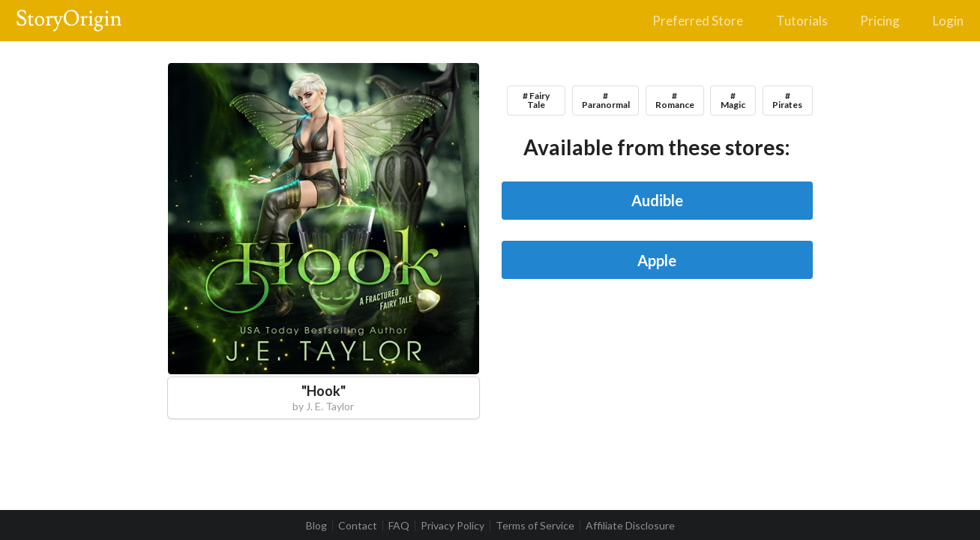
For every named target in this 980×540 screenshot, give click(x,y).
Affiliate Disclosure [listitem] (630, 526)
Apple (657, 260)
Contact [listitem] (358, 526)
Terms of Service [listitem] (535, 526)
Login (948, 21)
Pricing (880, 21)
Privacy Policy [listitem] (453, 526)
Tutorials (802, 21)
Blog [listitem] (316, 526)
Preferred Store (698, 21)
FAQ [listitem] (399, 526)
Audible (657, 200)
